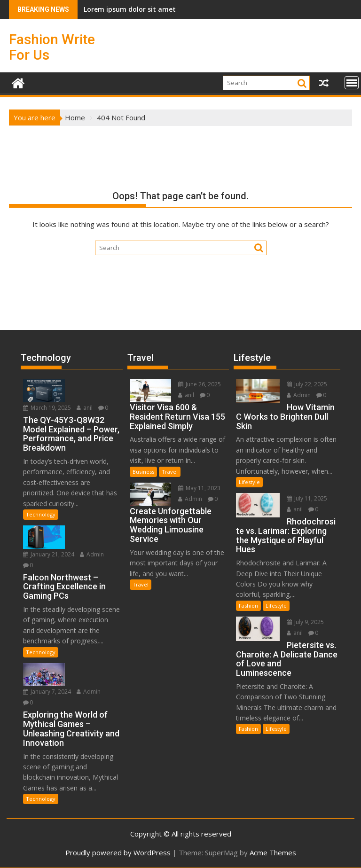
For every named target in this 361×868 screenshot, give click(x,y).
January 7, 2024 (47, 692)
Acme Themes (273, 852)
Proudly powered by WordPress (118, 852)
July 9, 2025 (305, 622)
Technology (41, 514)
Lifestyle (249, 482)
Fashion (248, 606)
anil (85, 408)
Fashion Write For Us (52, 47)
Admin (92, 554)
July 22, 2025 (307, 384)
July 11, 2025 (307, 498)
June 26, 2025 (200, 384)
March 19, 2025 (47, 408)
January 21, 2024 (49, 554)
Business (143, 472)
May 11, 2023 (199, 488)
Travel (170, 472)
